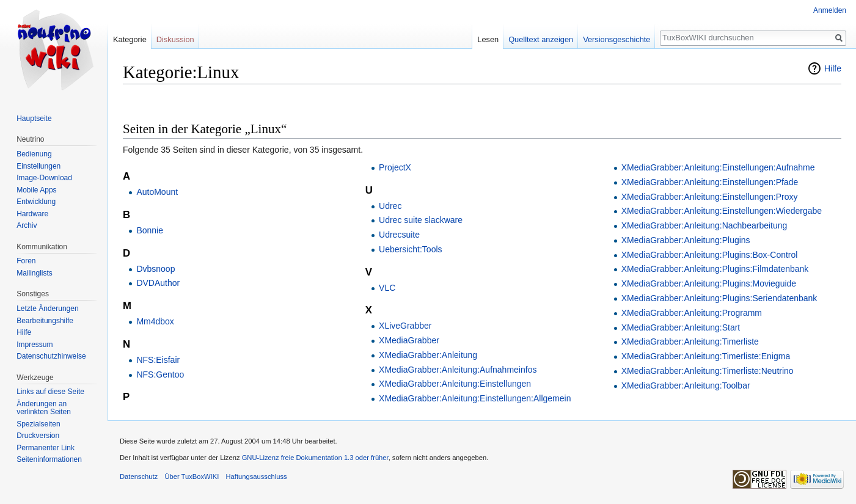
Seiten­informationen (49, 459)
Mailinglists (35, 273)
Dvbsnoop (155, 269)
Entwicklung (36, 202)
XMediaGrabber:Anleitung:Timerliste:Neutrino (708, 371)
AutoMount (157, 192)
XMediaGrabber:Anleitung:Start (681, 327)
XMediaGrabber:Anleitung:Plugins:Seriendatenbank (719, 298)
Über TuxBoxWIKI (192, 477)
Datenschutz (139, 477)
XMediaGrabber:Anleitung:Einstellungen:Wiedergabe (722, 211)
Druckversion (38, 436)
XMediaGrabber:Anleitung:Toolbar (686, 385)
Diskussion (175, 39)
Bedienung (34, 154)
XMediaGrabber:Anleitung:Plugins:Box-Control (710, 255)
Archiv (27, 225)
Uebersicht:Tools (411, 249)
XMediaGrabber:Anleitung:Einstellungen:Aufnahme (718, 167)
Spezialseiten (38, 424)
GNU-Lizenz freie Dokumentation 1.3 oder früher (315, 458)
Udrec (390, 206)
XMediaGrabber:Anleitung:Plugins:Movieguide (709, 283)
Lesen (488, 39)
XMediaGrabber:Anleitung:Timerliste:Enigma (706, 356)
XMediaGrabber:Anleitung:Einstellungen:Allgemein (475, 398)
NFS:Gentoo (160, 374)
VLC (387, 288)
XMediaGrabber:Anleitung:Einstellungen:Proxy (710, 197)
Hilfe (833, 68)
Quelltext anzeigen (541, 39)
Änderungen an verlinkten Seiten (44, 408)
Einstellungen (38, 166)
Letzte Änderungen (47, 309)
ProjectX (395, 167)
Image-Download (44, 178)
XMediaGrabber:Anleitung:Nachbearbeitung (704, 225)
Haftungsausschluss (256, 477)
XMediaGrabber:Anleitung (428, 355)
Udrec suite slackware (421, 220)
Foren (26, 261)
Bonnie (150, 230)
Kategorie (130, 39)
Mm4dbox (155, 321)
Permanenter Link (46, 448)
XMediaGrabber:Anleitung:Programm (692, 313)
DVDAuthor (158, 283)
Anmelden (830, 10)
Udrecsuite (399, 235)
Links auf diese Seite (50, 392)
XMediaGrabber (409, 340)
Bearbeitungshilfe (45, 321)
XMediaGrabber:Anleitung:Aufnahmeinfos (458, 370)
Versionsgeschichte (616, 39)
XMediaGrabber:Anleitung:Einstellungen (455, 384)
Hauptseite (34, 119)
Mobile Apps (36, 190)
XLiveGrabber (405, 326)
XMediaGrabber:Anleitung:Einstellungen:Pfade (710, 182)
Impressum (35, 345)
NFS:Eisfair (158, 360)
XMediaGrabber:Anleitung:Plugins (686, 240)
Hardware (32, 214)
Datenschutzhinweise (51, 356)
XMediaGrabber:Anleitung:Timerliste (690, 341)
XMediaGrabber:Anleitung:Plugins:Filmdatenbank (715, 269)
